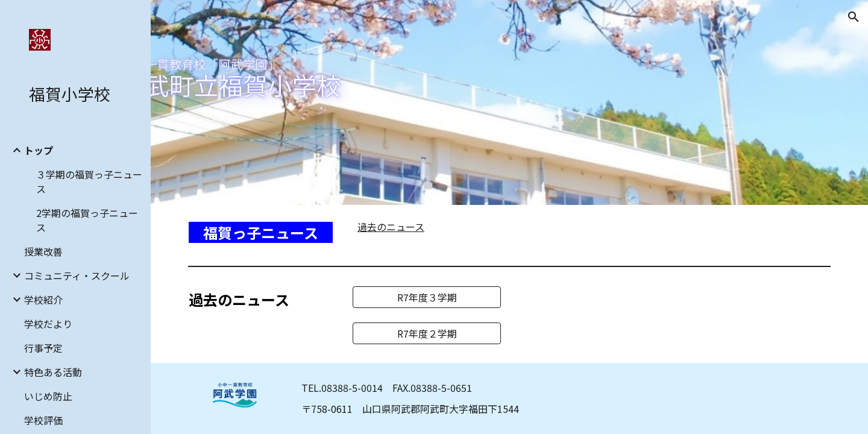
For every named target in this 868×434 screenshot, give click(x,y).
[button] (854, 17)
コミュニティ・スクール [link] (77, 275)
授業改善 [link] (43, 251)
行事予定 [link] (43, 348)
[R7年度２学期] (427, 333)
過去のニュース (391, 227)
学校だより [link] (48, 324)
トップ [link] (39, 150)
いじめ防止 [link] (48, 396)
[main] (262, 233)
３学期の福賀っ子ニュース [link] (89, 181)
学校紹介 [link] (43, 300)
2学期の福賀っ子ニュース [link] (87, 220)
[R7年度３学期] (427, 297)
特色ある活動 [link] (53, 372)
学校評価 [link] (43, 420)
